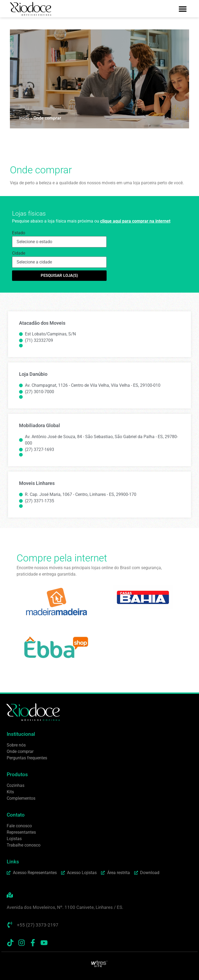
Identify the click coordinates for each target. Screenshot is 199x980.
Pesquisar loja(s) (59, 275)
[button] (183, 9)
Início (24, 118)
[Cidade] (59, 262)
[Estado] (59, 242)
